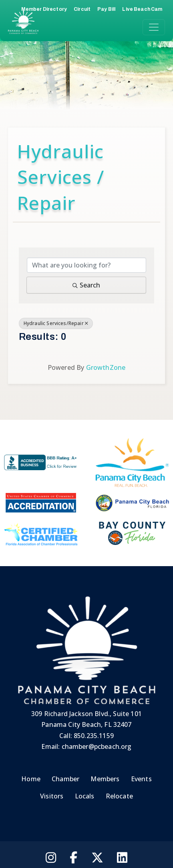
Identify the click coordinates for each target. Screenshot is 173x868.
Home (31, 779)
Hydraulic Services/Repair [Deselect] (56, 323)
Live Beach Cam (142, 9)
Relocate (119, 796)
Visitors (52, 796)
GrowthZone (106, 367)
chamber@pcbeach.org (97, 746)
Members (105, 779)
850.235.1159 (94, 736)
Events (141, 779)
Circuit (82, 9)
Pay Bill (106, 9)
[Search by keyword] (87, 265)
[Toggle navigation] (154, 27)
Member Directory (44, 9)
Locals (85, 796)
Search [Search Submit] (86, 285)
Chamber (65, 779)
